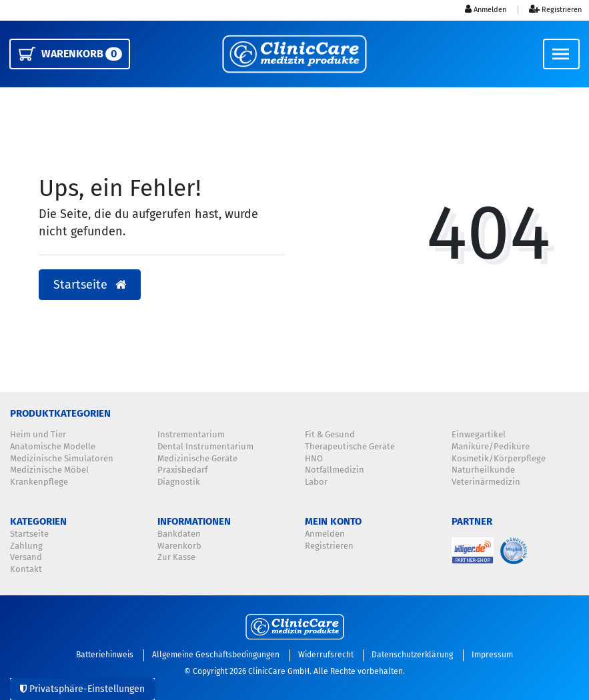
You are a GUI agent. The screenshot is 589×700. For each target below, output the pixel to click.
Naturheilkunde (483, 470)
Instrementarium (191, 435)
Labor (316, 482)
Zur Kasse (176, 557)
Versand (26, 557)
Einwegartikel (479, 435)
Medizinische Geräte (197, 459)
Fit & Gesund (330, 435)
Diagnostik (179, 482)
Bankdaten (179, 534)
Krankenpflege (39, 482)
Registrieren (329, 546)
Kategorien (38, 521)
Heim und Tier (38, 435)
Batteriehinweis (105, 655)
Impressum (492, 655)
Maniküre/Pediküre (491, 447)
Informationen (194, 521)
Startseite (29, 534)
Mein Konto (333, 521)
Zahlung (26, 546)
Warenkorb (179, 546)
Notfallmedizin (335, 470)
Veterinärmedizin (486, 482)
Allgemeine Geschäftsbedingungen (216, 655)
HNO (314, 459)
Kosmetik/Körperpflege (499, 459)
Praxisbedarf (182, 470)
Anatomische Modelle (53, 447)
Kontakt (26, 569)
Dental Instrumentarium (205, 447)
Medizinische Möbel (49, 470)
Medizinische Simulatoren (62, 459)
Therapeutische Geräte (350, 447)
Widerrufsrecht (326, 655)
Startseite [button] (90, 285)
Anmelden (325, 534)
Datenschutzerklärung (412, 655)
